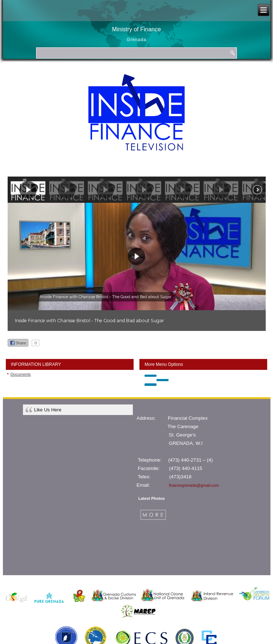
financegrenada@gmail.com (194, 485)
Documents (21, 374)
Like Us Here (48, 410)
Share (18, 343)
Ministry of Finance (136, 29)
